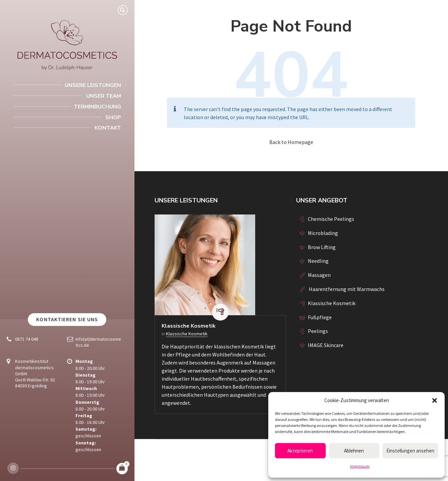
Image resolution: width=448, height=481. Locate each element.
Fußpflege (320, 317)
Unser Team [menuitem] (104, 96)
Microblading (323, 233)
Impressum (360, 466)
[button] (435, 400)
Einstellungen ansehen (410, 451)
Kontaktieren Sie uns (67, 319)
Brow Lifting (322, 247)
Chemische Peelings (331, 219)
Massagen (319, 275)
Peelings (318, 331)
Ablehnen (354, 451)
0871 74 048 (27, 339)
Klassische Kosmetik (189, 326)
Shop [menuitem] (113, 117)
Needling (318, 261)
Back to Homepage (291, 142)
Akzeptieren (300, 451)
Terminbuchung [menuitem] (97, 107)
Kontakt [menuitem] (108, 128)
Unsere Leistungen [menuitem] (93, 85)
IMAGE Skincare (326, 345)
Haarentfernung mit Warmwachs (346, 289)
